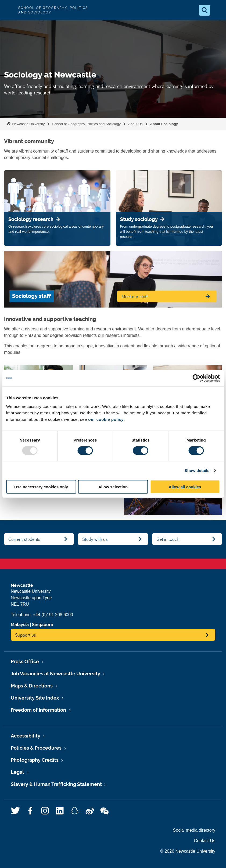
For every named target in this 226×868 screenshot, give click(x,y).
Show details (197, 470)
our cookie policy (106, 419)
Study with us (95, 539)
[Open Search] (205, 10)
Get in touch (168, 539)
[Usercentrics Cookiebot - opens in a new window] (196, 378)
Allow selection (113, 487)
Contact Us (205, 841)
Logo (9, 10)
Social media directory (194, 830)
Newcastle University (28, 124)
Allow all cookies (185, 487)
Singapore (43, 625)
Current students (24, 539)
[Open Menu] (217, 10)
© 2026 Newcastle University (188, 851)
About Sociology (164, 124)
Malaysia (20, 625)
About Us (135, 124)
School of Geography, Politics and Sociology (86, 124)
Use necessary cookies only (41, 487)
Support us (26, 635)
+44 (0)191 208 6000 (53, 615)
